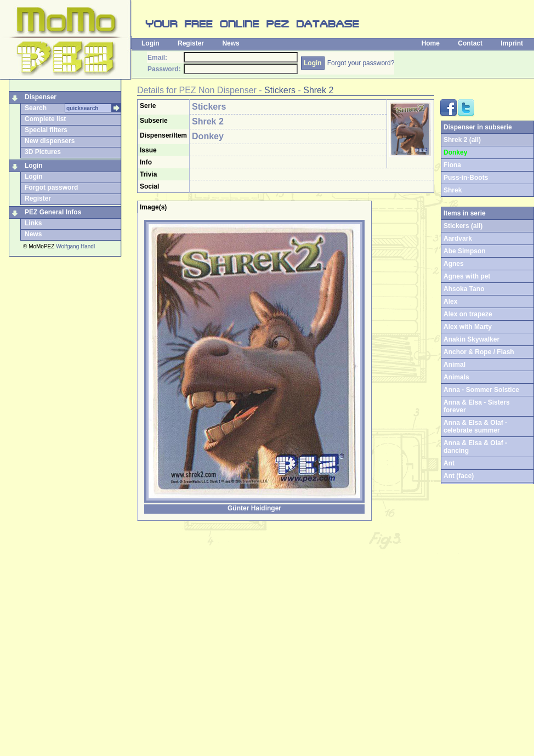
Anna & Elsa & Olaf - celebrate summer (475, 427)
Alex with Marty (468, 327)
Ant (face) (459, 476)
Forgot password (51, 187)
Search (36, 108)
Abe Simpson (465, 251)
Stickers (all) (463, 226)
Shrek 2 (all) (462, 140)
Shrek (453, 190)
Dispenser (41, 97)
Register (191, 43)
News (231, 43)
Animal (455, 365)
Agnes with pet (467, 276)
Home (431, 43)
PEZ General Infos (53, 212)
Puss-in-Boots (466, 178)
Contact (470, 43)
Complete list (45, 119)
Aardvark (458, 238)
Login (150, 43)
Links (33, 223)
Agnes (454, 264)
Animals (456, 377)
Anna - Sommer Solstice (481, 390)
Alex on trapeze (468, 314)
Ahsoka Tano (464, 289)
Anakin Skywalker (471, 339)
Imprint (512, 43)
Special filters (46, 130)
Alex (450, 302)
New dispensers (50, 141)
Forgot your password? (361, 63)
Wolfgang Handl (75, 246)
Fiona (452, 165)
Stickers (280, 90)
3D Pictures (43, 152)
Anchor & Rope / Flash (479, 352)
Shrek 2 (318, 90)
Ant (449, 463)
